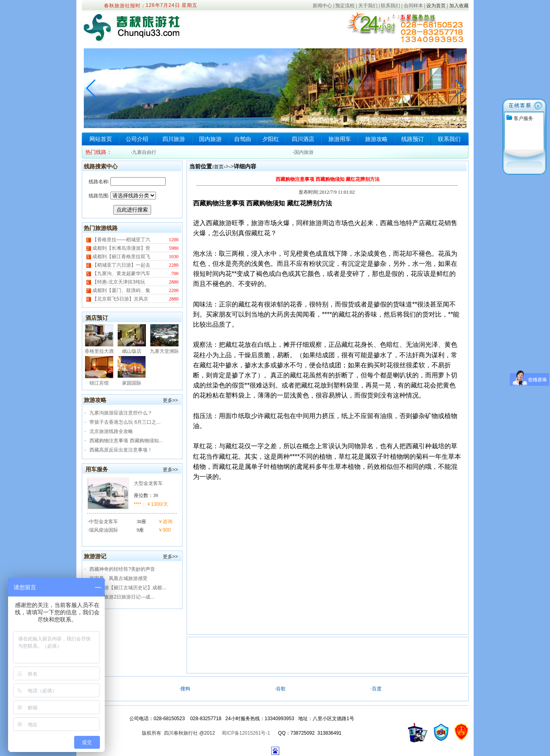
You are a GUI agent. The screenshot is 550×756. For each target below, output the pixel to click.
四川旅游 (174, 139)
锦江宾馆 (99, 383)
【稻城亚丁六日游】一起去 (121, 265)
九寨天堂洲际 (164, 351)
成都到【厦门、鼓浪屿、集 (121, 290)
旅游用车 (340, 139)
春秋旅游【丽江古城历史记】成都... (128, 588)
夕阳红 (271, 139)
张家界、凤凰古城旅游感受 (118, 578)
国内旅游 (210, 139)
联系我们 (390, 6)
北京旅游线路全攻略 (111, 431)
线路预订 (413, 139)
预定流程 (345, 6)
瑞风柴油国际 (104, 530)
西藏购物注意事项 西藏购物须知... (126, 441)
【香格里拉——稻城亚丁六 (121, 240)
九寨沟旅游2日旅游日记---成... (122, 597)
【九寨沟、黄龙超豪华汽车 (121, 273)
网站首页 (101, 139)
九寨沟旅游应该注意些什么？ (121, 413)
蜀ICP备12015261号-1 (246, 733)
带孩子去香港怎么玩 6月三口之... (125, 422)
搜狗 (185, 689)
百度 (377, 689)
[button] (459, 88)
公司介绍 (137, 139)
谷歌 (281, 689)
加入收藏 (459, 6)
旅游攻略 (376, 139)
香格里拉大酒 (99, 351)
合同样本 (413, 6)
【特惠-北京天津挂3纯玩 (118, 282)
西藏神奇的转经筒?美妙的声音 (122, 569)
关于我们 (368, 6)
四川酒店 (303, 139)
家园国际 (132, 383)
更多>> (170, 400)
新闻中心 (322, 6)
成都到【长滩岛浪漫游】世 (121, 248)
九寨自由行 (144, 152)
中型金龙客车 (104, 522)
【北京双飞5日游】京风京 (120, 299)
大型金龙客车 (148, 483)
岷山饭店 (132, 351)
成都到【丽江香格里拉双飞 (121, 257)
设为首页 (436, 6)
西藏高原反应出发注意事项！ (121, 450)
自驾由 (243, 139)
